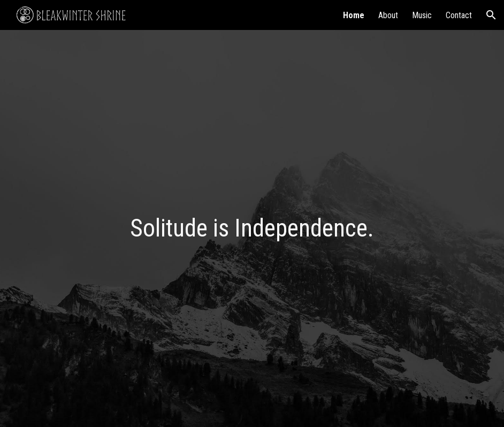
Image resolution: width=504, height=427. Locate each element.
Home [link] (354, 15)
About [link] (388, 15)
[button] (491, 15)
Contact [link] (459, 15)
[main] (252, 229)
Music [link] (422, 15)
